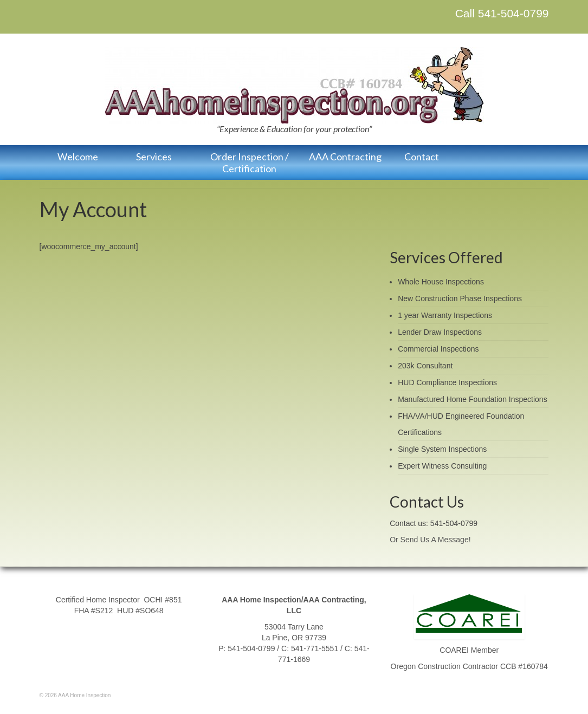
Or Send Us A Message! (430, 540)
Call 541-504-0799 (502, 13)
